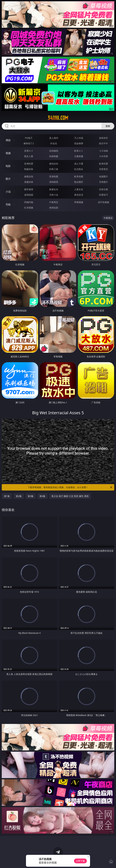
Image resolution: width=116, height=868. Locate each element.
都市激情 (29, 189)
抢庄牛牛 (104, 143)
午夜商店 (54, 202)
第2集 (19, 496)
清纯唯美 (54, 182)
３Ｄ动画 (104, 151)
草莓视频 (79, 202)
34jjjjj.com (58, 118)
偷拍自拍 (54, 164)
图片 (8, 179)
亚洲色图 (54, 176)
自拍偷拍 (54, 151)
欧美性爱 (104, 164)
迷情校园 (29, 195)
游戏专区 (104, 138)
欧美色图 (79, 176)
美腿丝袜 (29, 182)
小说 (8, 192)
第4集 (42, 496)
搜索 (108, 126)
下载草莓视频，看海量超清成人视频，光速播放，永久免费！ (70, 487)
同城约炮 (29, 202)
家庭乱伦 (54, 189)
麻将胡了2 (29, 143)
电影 (8, 166)
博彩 (8, 140)
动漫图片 (104, 176)
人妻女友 (79, 189)
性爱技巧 (104, 195)
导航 (8, 204)
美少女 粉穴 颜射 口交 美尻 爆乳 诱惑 (70, 496)
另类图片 (104, 182)
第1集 (7, 496)
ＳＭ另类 (104, 156)
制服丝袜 (29, 169)
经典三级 (54, 169)
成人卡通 (79, 164)
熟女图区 (79, 182)
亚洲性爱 (29, 164)
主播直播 (79, 156)
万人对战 (79, 138)
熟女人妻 (29, 156)
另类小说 (54, 195)
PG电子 (29, 138)
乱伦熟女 (79, 169)
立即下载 (80, 861)
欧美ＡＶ (79, 151)
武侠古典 (104, 189)
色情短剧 (54, 208)
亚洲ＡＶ (29, 151)
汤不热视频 (104, 202)
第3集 (31, 496)
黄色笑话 (79, 195)
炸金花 (54, 143)
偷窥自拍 (29, 176)
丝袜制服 (54, 156)
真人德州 (54, 138)
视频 (8, 153)
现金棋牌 (79, 143)
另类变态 (104, 169)
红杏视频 (29, 208)
